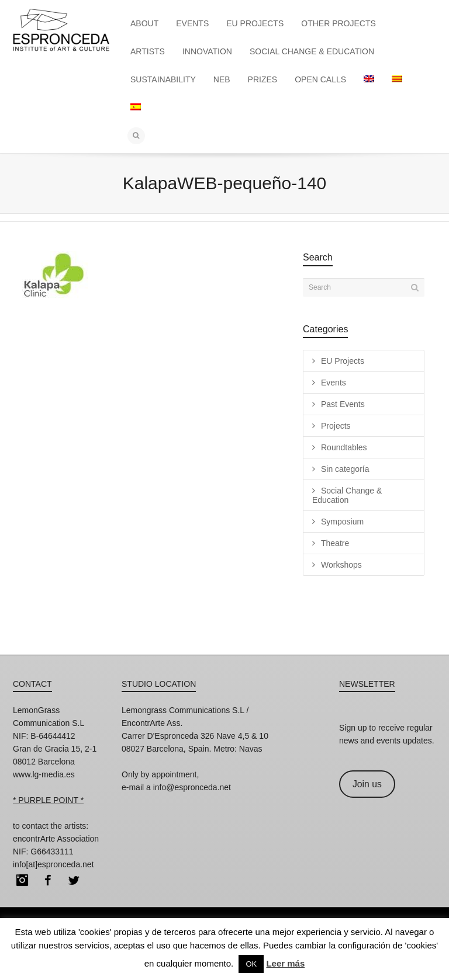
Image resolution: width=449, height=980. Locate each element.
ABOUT (144, 23)
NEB (222, 79)
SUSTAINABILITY (163, 79)
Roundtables (344, 447)
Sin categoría (345, 469)
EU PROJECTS (255, 23)
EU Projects (343, 361)
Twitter (74, 880)
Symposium (342, 522)
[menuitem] (369, 79)
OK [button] (251, 964)
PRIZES (263, 79)
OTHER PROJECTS (339, 23)
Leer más (285, 963)
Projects (336, 426)
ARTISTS (148, 51)
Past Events (343, 404)
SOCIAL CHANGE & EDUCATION (312, 51)
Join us (367, 784)
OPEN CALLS (320, 79)
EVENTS (192, 23)
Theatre (335, 543)
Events (334, 383)
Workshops (341, 565)
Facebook (48, 880)
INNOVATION (207, 51)
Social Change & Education (347, 495)
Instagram (22, 880)
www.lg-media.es (44, 774)
